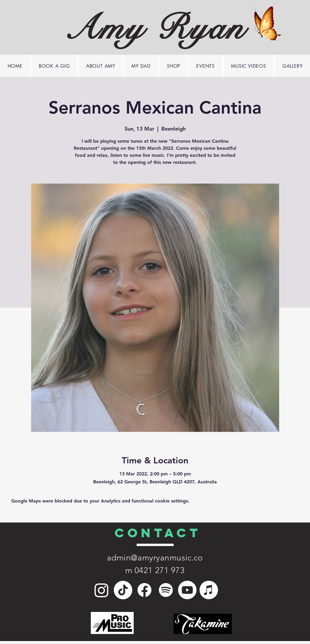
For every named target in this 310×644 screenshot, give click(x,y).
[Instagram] (102, 590)
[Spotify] (166, 590)
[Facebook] (144, 590)
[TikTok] (123, 590)
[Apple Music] (209, 590)
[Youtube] (187, 590)
